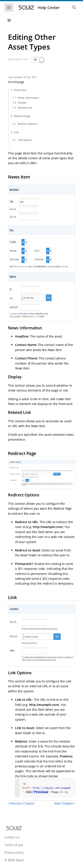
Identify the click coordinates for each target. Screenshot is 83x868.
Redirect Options (28, 124)
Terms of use (14, 845)
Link (16, 132)
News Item (20, 90)
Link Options (25, 140)
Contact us (12, 837)
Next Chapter (65, 803)
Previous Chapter (21, 803)
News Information (28, 98)
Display (22, 103)
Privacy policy (14, 852)
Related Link (25, 108)
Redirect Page (22, 116)
